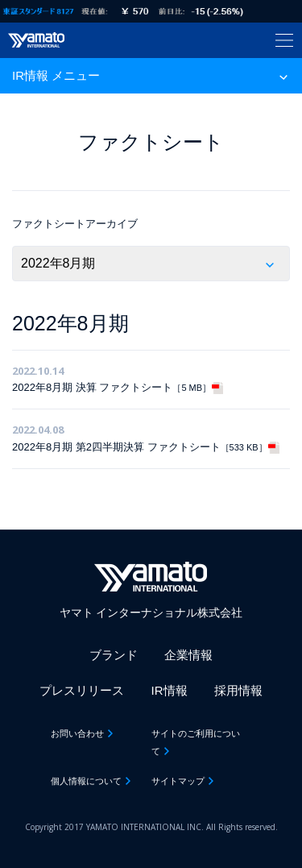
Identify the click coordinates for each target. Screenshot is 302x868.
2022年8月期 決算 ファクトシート (118, 387)
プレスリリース (82, 690)
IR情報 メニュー (56, 75)
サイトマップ (178, 781)
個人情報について (86, 781)
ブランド (114, 655)
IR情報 (170, 690)
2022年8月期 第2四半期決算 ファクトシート (146, 447)
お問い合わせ (77, 733)
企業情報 (188, 655)
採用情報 (238, 690)
